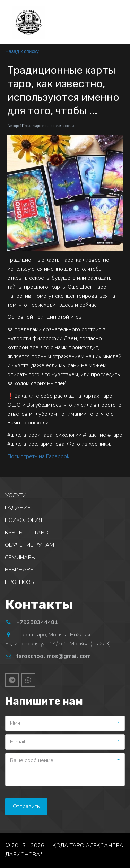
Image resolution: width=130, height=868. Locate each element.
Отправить (26, 806)
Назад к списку (22, 51)
